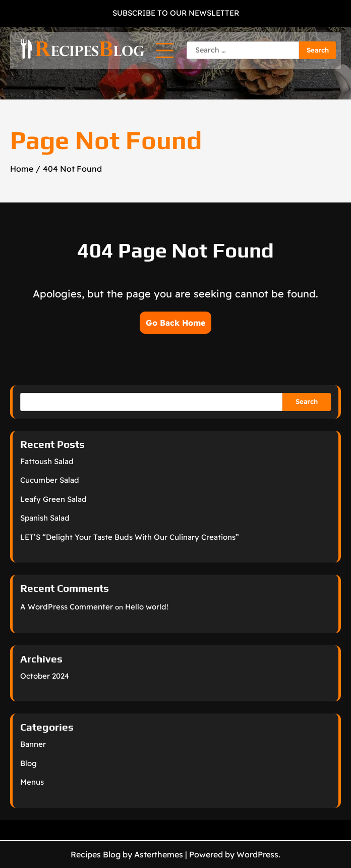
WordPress (257, 854)
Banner (33, 744)
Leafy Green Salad (53, 499)
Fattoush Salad (47, 461)
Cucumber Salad (50, 480)
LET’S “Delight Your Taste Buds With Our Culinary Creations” (130, 537)
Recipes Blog (96, 854)
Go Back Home (175, 323)
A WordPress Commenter (67, 607)
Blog (28, 763)
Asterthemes (159, 854)
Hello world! (147, 607)
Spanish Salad (45, 518)
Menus (32, 782)
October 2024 (45, 676)
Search (307, 401)
